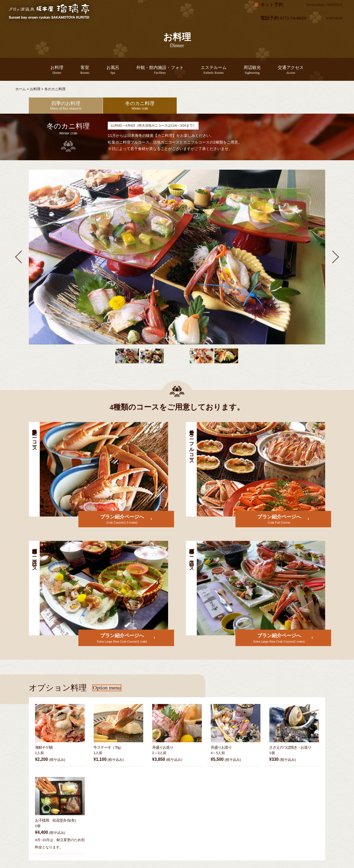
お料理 (70, 70)
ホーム (21, 89)
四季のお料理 (66, 105)
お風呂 (120, 70)
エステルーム (210, 70)
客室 (95, 70)
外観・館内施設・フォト (162, 70)
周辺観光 (244, 70)
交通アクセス (279, 70)
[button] (19, 256)
